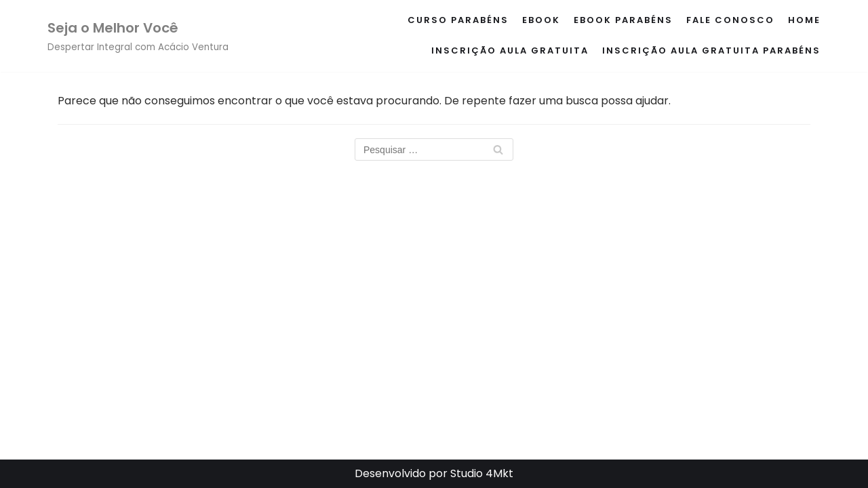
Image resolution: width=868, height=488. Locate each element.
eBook (541, 20)
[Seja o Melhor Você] (138, 36)
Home (804, 20)
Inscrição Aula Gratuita (510, 50)
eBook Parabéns (623, 20)
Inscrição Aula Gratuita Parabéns (711, 50)
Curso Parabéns (458, 20)
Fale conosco (730, 20)
